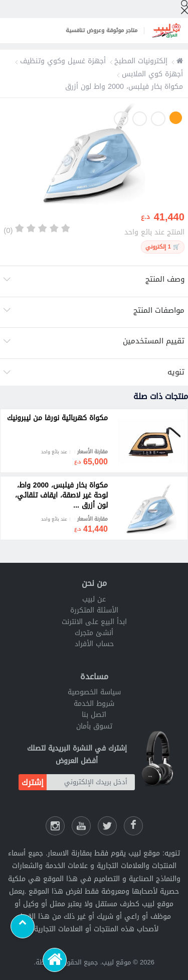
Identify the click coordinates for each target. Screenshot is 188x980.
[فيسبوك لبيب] (133, 826)
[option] (94, 156)
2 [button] (158, 119)
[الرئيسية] (55, 960)
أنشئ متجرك (94, 633)
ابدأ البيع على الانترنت (94, 622)
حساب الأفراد (94, 644)
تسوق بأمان (94, 726)
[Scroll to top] (23, 926)
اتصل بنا (94, 715)
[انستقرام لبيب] (55, 826)
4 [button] (121, 119)
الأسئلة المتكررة (94, 610)
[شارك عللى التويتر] (107, 826)
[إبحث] (184, 7)
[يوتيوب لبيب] (81, 826)
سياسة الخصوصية (94, 692)
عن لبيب (94, 599)
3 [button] (140, 119)
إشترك (33, 782)
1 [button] (176, 118)
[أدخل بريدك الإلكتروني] (91, 782)
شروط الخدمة (94, 704)
